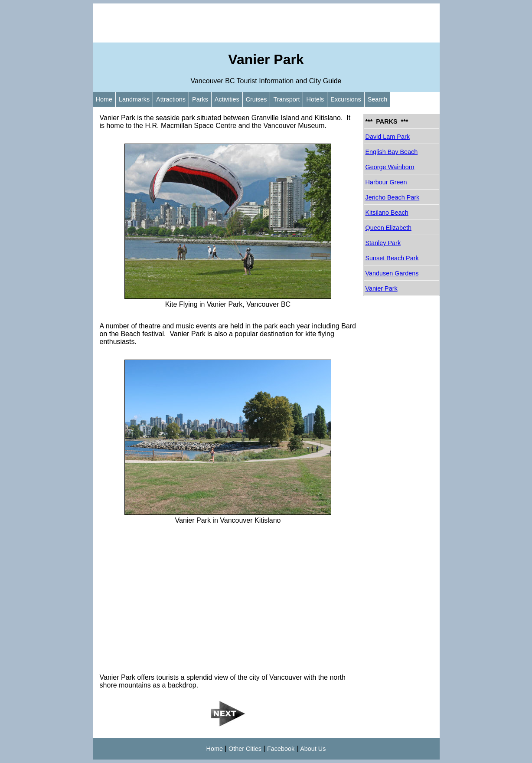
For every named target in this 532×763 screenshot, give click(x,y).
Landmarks (134, 99)
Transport (286, 99)
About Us (313, 749)
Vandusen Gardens (392, 273)
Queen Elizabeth (388, 228)
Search (378, 99)
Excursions (346, 99)
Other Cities (245, 749)
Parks (200, 99)
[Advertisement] (266, 23)
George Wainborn (390, 167)
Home (104, 99)
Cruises (256, 99)
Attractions (171, 99)
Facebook (281, 749)
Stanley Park (383, 243)
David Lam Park (388, 137)
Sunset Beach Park (392, 258)
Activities (227, 99)
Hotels (315, 99)
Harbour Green (386, 182)
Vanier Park (382, 288)
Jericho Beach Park (393, 197)
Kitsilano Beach (387, 213)
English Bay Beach (392, 152)
